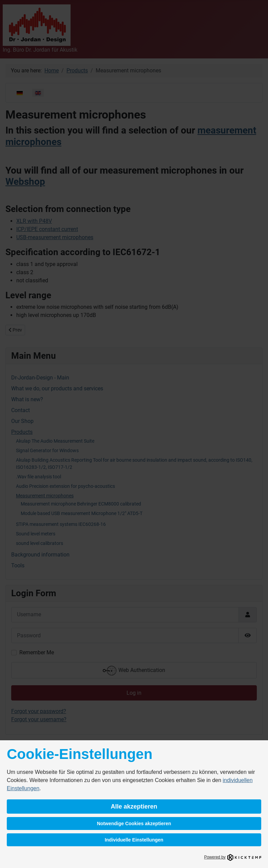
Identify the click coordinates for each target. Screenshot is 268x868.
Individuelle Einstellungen (134, 840)
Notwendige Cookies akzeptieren (134, 823)
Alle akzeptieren (134, 807)
